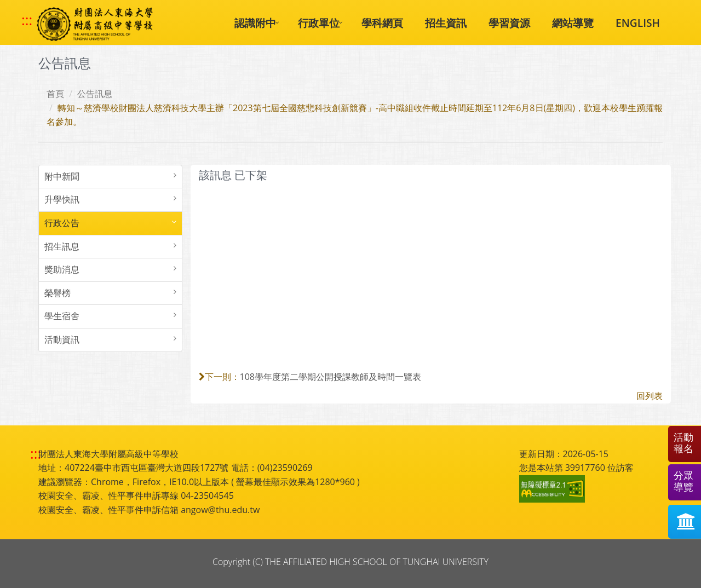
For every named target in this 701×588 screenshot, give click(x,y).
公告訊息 (95, 94)
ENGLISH (638, 23)
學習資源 (509, 23)
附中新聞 (62, 176)
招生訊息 (62, 246)
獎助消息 (62, 269)
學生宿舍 (62, 316)
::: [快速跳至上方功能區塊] (27, 20)
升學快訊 (62, 199)
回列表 (650, 396)
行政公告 (62, 223)
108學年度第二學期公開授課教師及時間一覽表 (331, 377)
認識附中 (255, 23)
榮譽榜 (58, 293)
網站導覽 (573, 23)
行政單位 (319, 23)
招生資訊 (446, 23)
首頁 (55, 94)
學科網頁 (382, 23)
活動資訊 (62, 339)
